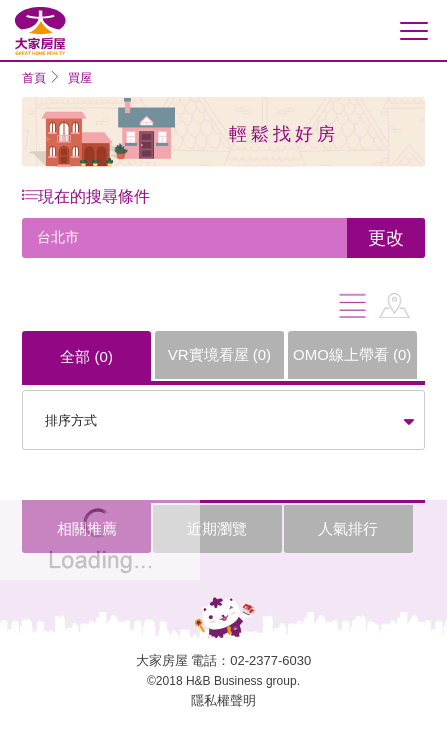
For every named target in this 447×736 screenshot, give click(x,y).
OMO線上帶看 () (352, 354)
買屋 (80, 78)
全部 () (86, 356)
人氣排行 (348, 528)
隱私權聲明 (223, 700)
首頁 (34, 78)
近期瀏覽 (217, 528)
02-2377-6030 (270, 660)
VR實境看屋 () (219, 354)
